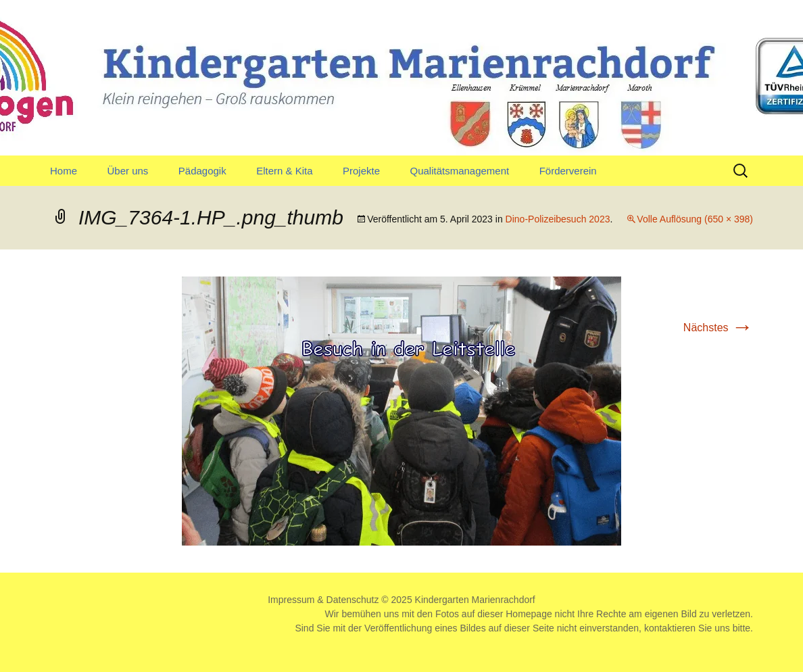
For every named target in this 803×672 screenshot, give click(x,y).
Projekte (361, 171)
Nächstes (718, 328)
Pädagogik (202, 171)
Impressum (291, 600)
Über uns (127, 171)
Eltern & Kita (284, 171)
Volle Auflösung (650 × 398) (695, 219)
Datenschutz (353, 600)
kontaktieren (670, 628)
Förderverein (568, 171)
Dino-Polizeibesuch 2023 (558, 219)
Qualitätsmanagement (459, 171)
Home (64, 171)
